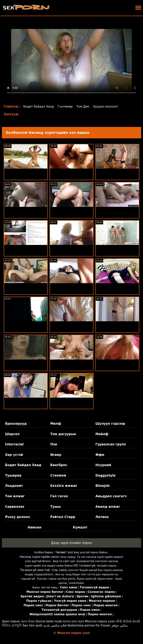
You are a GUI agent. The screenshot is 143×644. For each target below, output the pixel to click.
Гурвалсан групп (111, 444)
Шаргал (12, 434)
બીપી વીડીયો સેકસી (128, 621)
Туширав (13, 475)
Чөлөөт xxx (64, 552)
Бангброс (59, 465)
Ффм (100, 455)
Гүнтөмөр (65, 106)
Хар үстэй (14, 455)
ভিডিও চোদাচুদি (12, 625)
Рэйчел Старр (63, 517)
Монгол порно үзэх (100, 621)
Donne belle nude (49, 621)
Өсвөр (56, 455)
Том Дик (83, 106)
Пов (54, 444)
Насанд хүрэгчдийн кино (39, 557)
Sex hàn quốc (33, 625)
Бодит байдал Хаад (39, 106)
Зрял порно (11, 621)
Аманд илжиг (108, 507)
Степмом (58, 475)
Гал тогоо (59, 496)
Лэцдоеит (14, 486)
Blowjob (103, 486)
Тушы (55, 507)
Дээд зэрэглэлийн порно (71, 543)
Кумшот (80, 527)
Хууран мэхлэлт (106, 106)
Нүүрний (103, 465)
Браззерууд (16, 424)
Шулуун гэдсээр (110, 424)
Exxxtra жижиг (64, 486)
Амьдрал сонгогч (111, 496)
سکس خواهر (120, 625)
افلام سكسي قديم (55, 625)
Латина (102, 517)
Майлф (102, 434)
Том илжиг (15, 496)
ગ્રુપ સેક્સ (28, 621)
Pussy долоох (18, 517)
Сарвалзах (15, 507)
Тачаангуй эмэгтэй (35, 570)
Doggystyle (106, 475)
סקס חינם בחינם (74, 621)
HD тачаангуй (84, 566)
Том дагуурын (63, 434)
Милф (56, 424)
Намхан (35, 527)
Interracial (14, 444)
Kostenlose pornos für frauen (89, 625)
